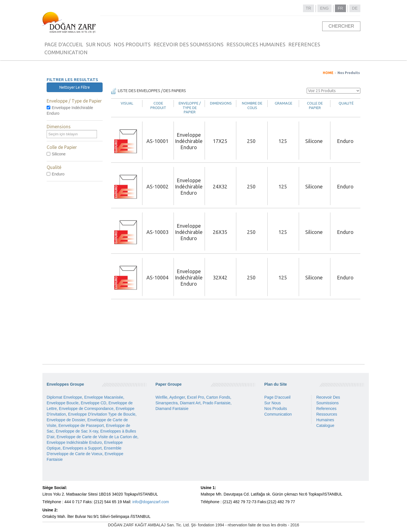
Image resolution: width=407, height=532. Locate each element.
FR (340, 8)
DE (355, 8)
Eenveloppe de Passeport (81, 425)
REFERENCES (304, 44)
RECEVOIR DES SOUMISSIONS (189, 44)
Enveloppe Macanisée (104, 397)
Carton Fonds (218, 397)
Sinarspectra (167, 403)
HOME (328, 73)
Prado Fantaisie (217, 403)
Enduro (56, 174)
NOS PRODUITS (132, 44)
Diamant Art (190, 403)
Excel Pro (196, 397)
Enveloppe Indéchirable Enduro (70, 110)
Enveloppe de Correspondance (86, 409)
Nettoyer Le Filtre (75, 87)
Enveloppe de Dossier (66, 420)
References (326, 409)
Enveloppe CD (94, 403)
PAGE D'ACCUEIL (64, 44)
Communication (278, 414)
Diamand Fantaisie (172, 409)
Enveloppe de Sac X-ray (77, 431)
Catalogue (325, 425)
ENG (324, 8)
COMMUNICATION (66, 52)
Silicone (56, 154)
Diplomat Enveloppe (64, 397)
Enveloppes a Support (82, 448)
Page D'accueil (277, 397)
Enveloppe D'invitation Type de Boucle (102, 414)
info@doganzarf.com (151, 502)
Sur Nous (272, 403)
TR (309, 8)
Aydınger (177, 397)
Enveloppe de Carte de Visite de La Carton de (97, 437)
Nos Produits (349, 73)
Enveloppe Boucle (63, 403)
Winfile (161, 397)
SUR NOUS (98, 44)
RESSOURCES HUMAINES (256, 44)
